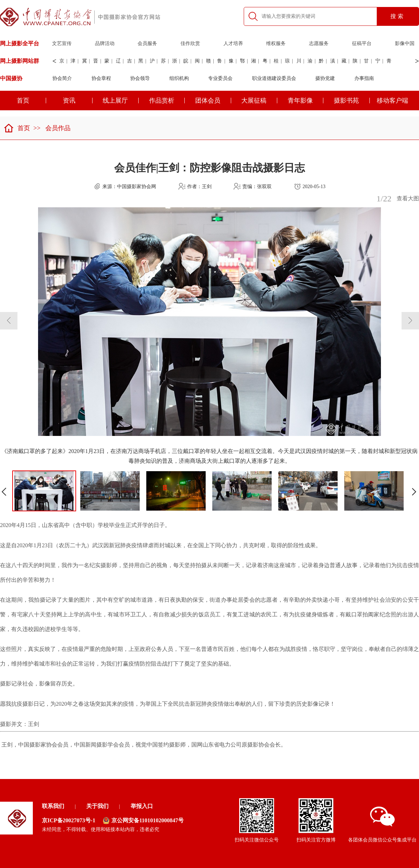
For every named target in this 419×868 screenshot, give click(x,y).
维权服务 (276, 43)
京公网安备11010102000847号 (143, 821)
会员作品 (58, 128)
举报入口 (142, 806)
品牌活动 (105, 43)
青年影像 (306, 101)
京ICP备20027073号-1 (69, 820)
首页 (17, 128)
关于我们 (97, 806)
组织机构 (179, 78)
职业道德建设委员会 (274, 78)
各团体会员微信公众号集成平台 (382, 825)
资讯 (78, 101)
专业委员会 (220, 78)
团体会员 (213, 101)
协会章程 (101, 78)
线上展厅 (121, 101)
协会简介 (62, 78)
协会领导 (140, 78)
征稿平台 (362, 43)
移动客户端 (392, 101)
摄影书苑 (352, 101)
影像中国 (405, 43)
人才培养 (233, 43)
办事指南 (364, 78)
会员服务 (147, 43)
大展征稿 (259, 101)
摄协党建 (325, 78)
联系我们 (53, 806)
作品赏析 (167, 101)
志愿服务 (319, 43)
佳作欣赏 (190, 43)
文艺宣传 (62, 43)
